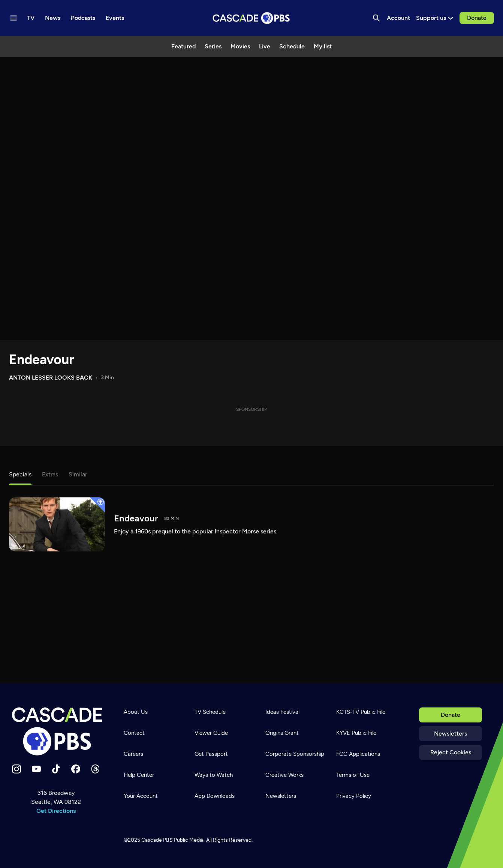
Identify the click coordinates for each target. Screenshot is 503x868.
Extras (50, 474)
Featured (183, 46)
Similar (78, 474)
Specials (20, 474)
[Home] (57, 731)
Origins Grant (282, 733)
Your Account (141, 796)
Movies (240, 46)
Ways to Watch (214, 775)
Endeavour (42, 360)
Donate (477, 18)
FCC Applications (358, 754)
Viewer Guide (211, 733)
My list (323, 46)
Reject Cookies (451, 752)
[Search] (376, 18)
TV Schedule (210, 712)
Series (213, 46)
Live (265, 46)
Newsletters (451, 734)
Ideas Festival (282, 712)
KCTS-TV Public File (361, 712)
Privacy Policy (354, 796)
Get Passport (211, 754)
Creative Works (284, 775)
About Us (136, 712)
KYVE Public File (356, 733)
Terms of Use (353, 775)
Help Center (139, 775)
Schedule (292, 46)
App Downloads (215, 796)
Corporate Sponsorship (295, 754)
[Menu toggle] (13, 18)
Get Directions (56, 811)
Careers (133, 754)
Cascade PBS (157, 840)
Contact (134, 733)
